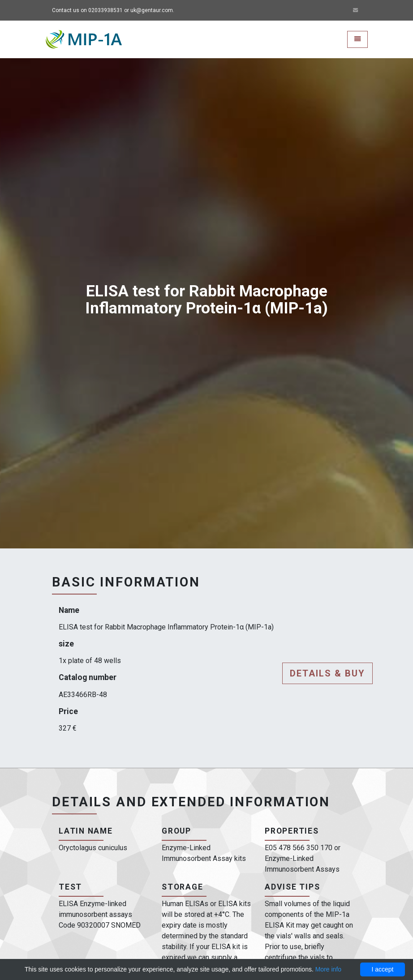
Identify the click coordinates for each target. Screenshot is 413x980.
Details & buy (327, 673)
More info (328, 969)
